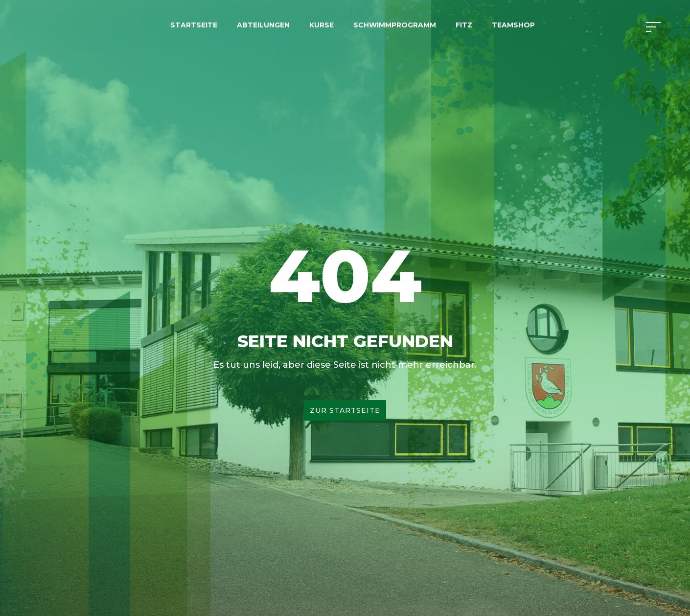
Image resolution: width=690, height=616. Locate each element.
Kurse (322, 25)
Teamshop (513, 25)
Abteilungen (263, 25)
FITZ (464, 25)
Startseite (194, 25)
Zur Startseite (345, 410)
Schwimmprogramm (395, 25)
